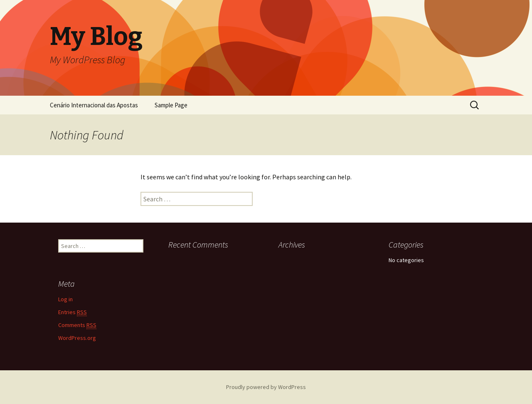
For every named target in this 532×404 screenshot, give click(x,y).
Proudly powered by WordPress (266, 387)
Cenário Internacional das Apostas (94, 105)
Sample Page (171, 105)
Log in (65, 299)
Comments (77, 325)
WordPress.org (77, 338)
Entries (73, 312)
